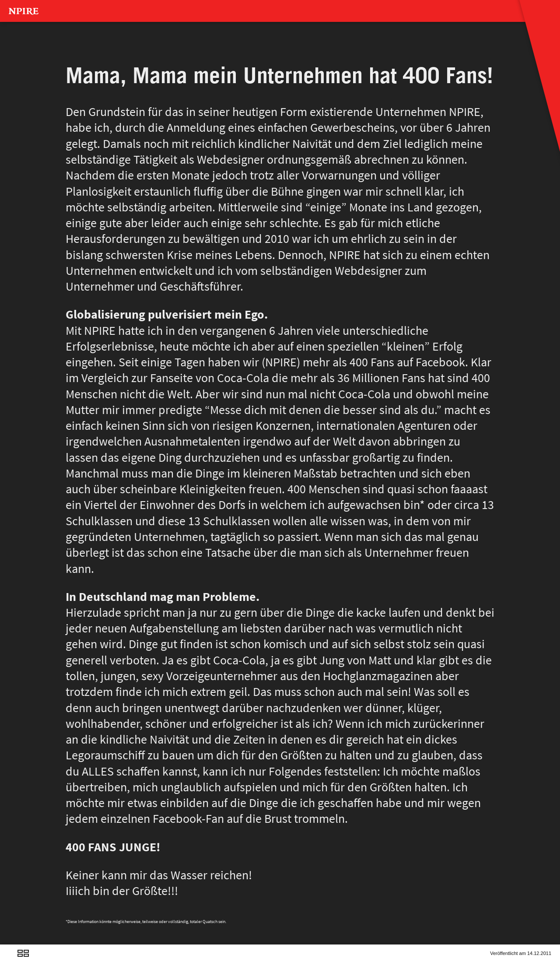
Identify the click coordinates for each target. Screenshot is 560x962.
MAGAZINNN (42, 42)
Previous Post (10, 961)
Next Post (36, 961)
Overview (23, 961)
